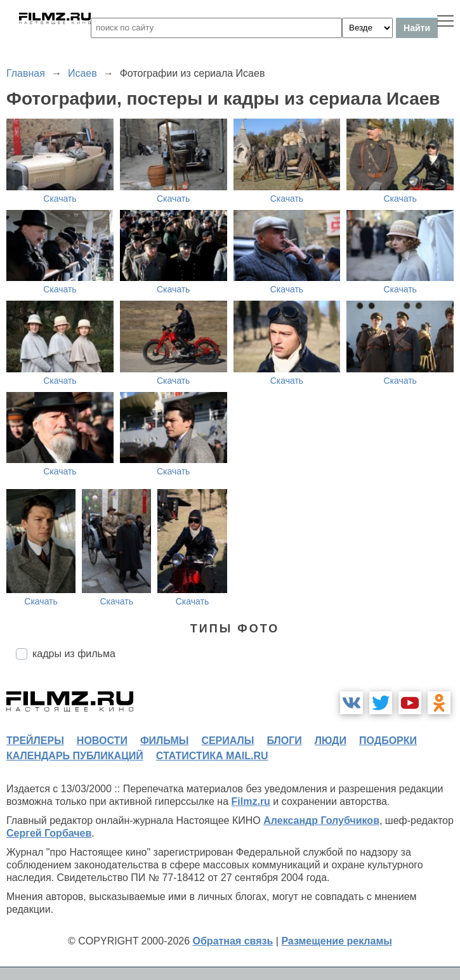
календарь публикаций (75, 756)
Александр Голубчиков (321, 820)
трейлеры (35, 741)
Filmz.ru (251, 801)
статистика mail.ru (212, 756)
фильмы (164, 741)
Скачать (60, 199)
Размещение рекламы (337, 941)
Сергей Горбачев (49, 833)
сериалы (227, 741)
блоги (284, 741)
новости (102, 741)
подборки (388, 741)
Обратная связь (233, 941)
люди (331, 741)
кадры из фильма (74, 654)
